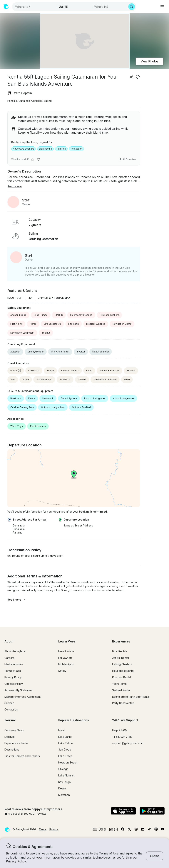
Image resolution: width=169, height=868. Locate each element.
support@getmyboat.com (128, 743)
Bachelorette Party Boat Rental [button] (131, 697)
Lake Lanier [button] (65, 737)
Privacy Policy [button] (16, 861)
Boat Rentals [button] (120, 651)
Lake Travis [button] (65, 756)
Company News (14, 730)
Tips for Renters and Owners (22, 756)
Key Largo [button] (65, 782)
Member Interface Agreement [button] (22, 697)
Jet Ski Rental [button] (121, 658)
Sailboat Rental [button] (121, 690)
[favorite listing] (138, 77)
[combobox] (35, 7)
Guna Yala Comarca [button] (30, 101)
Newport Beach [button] (68, 762)
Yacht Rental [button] (120, 684)
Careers (9, 658)
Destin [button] (62, 788)
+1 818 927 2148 (122, 737)
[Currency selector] (99, 829)
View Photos (149, 61)
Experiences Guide (16, 743)
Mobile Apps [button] (66, 664)
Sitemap (9, 703)
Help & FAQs (120, 730)
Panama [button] (12, 101)
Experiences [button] (121, 641)
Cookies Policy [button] (14, 684)
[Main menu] (162, 7)
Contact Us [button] (11, 709)
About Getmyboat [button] (15, 651)
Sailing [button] (48, 101)
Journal (10, 720)
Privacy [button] (54, 829)
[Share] (132, 77)
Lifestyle (10, 737)
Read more (17, 600)
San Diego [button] (65, 749)
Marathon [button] (64, 795)
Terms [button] (43, 829)
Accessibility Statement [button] (18, 690)
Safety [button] (62, 671)
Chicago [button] (63, 769)
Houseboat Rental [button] (123, 671)
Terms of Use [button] (109, 853)
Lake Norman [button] (66, 775)
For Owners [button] (65, 658)
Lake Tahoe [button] (66, 743)
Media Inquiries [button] (14, 664)
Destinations (12, 749)
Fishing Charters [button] (122, 664)
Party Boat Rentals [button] (123, 703)
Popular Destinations (74, 720)
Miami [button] (62, 730)
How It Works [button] (66, 651)
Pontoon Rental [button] (122, 677)
